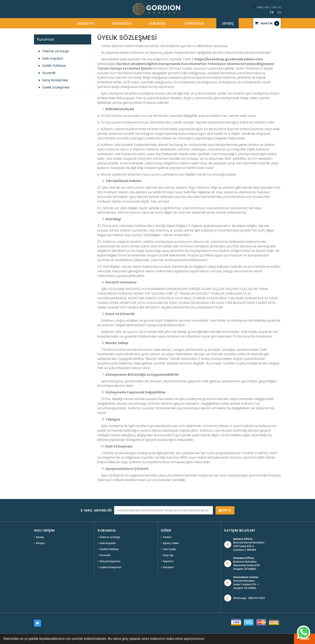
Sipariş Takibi (171, 543)
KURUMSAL (158, 24)
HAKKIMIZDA (122, 24)
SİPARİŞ (228, 24)
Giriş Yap (168, 555)
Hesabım (168, 567)
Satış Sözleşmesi (55, 80)
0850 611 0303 (256, 598)
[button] (207, 639)
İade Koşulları (53, 58)
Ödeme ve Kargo (56, 51)
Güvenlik (49, 73)
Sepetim (168, 561)
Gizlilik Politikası (54, 66)
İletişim (40, 543)
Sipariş (40, 537)
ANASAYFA (86, 24)
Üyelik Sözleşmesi (56, 87)
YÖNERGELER (194, 24)
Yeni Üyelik (169, 549)
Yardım (167, 537)
